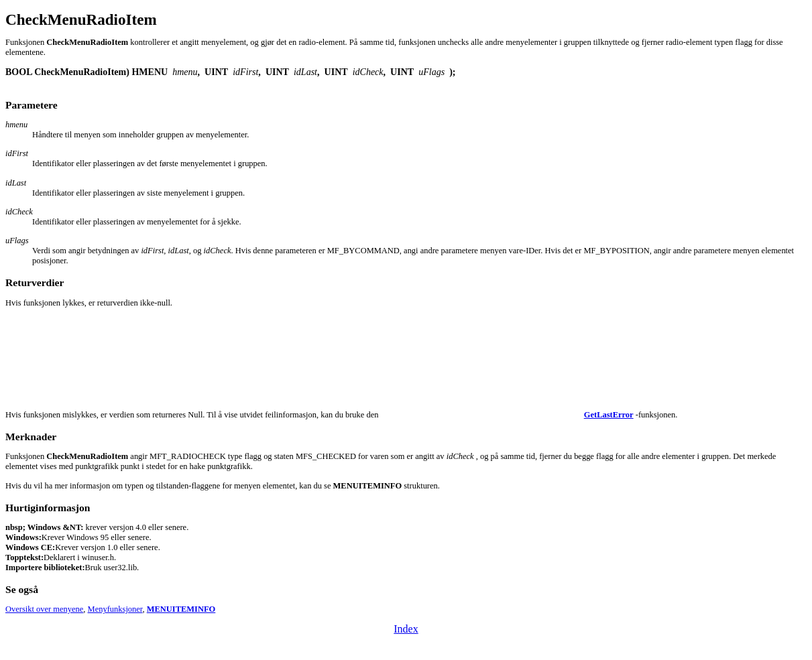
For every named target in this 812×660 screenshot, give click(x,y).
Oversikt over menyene (44, 609)
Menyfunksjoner (115, 609)
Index (406, 629)
